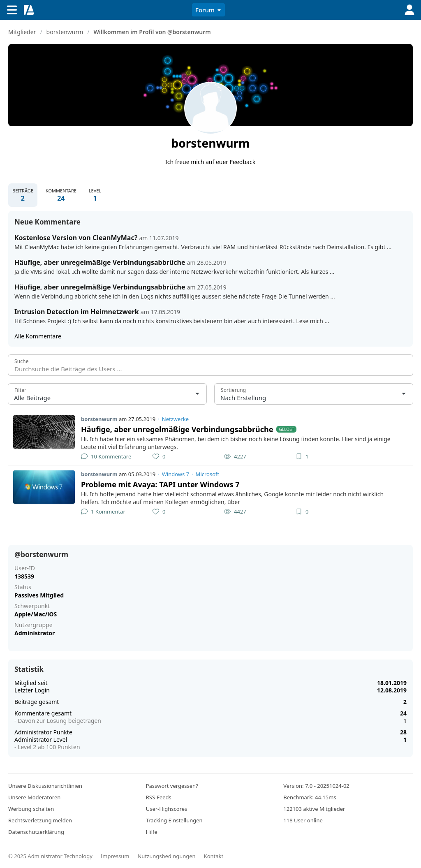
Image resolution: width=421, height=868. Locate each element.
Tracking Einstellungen (174, 820)
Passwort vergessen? (172, 786)
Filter (20, 390)
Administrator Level (41, 740)
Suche (22, 361)
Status (23, 587)
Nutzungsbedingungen (166, 856)
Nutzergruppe (34, 625)
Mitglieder (22, 32)
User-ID (25, 568)
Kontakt (214, 856)
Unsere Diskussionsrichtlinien (45, 786)
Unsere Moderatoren (34, 797)
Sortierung (233, 390)
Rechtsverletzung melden (40, 820)
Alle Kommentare (38, 336)
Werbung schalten (31, 809)
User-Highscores (167, 809)
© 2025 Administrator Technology (50, 856)
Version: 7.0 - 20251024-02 (316, 786)
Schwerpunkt (32, 606)
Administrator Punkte (43, 732)
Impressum (115, 856)
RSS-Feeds (159, 797)
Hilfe (152, 832)
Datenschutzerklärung (36, 832)
